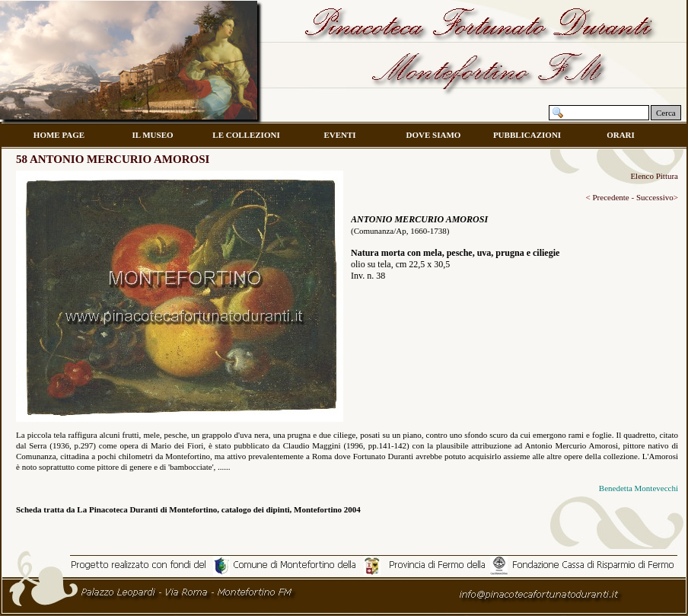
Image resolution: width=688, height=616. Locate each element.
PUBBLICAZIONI (527, 135)
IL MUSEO (152, 135)
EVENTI (339, 135)
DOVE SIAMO (434, 135)
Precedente (610, 197)
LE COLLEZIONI (246, 135)
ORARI (621, 135)
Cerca (666, 113)
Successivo (654, 197)
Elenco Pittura (654, 176)
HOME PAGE (59, 135)
